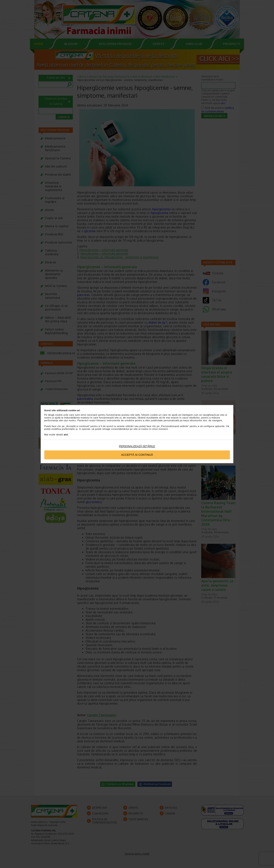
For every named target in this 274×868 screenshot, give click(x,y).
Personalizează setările (137, 446)
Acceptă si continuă (137, 455)
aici (66, 435)
